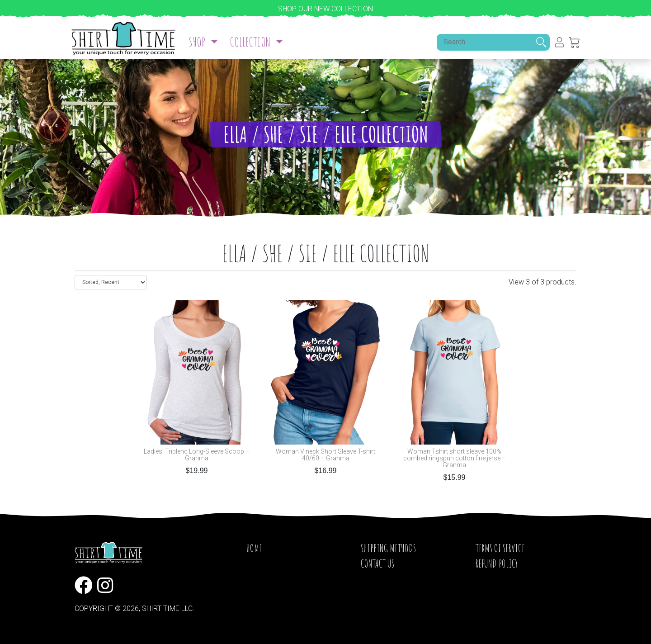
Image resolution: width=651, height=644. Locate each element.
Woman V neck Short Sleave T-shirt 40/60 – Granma (325, 455)
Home (254, 548)
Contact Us (377, 563)
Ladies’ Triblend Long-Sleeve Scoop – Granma (197, 455)
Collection (251, 42)
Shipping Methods (388, 548)
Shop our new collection (325, 9)
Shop (198, 42)
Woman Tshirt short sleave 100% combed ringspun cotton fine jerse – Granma (455, 458)
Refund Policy (497, 563)
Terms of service (500, 548)
